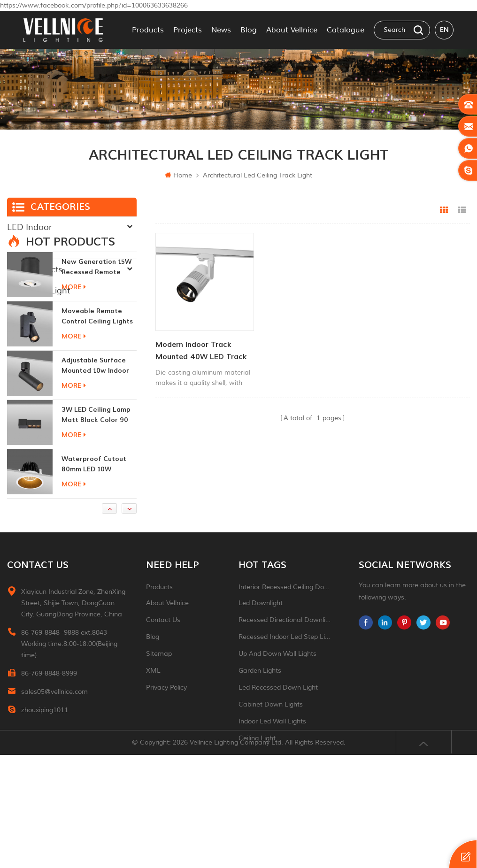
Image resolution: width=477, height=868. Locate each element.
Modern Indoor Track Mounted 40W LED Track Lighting (201, 350)
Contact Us (163, 702)
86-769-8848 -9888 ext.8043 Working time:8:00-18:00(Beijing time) (69, 726)
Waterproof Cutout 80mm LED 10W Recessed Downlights (96, 547)
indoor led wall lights (272, 803)
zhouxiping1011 (45, 792)
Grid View (444, 210)
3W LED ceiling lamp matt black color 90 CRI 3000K (96, 497)
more (74, 369)
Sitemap (159, 736)
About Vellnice (292, 30)
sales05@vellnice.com (54, 774)
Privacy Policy (166, 770)
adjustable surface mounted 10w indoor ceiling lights (95, 448)
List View (462, 210)
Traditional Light (38, 291)
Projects (188, 30)
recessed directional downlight (285, 702)
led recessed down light (278, 770)
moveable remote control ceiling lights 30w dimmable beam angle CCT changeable (97, 399)
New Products (35, 269)
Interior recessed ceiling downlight (285, 669)
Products (148, 30)
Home (178, 175)
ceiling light (257, 820)
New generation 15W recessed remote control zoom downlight (96, 350)
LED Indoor (29, 227)
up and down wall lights (277, 736)
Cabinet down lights (271, 787)
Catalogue (346, 30)
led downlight (261, 685)
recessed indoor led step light (285, 719)
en (444, 30)
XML (153, 753)
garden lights (260, 753)
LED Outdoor (33, 248)
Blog (249, 30)
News (221, 30)
